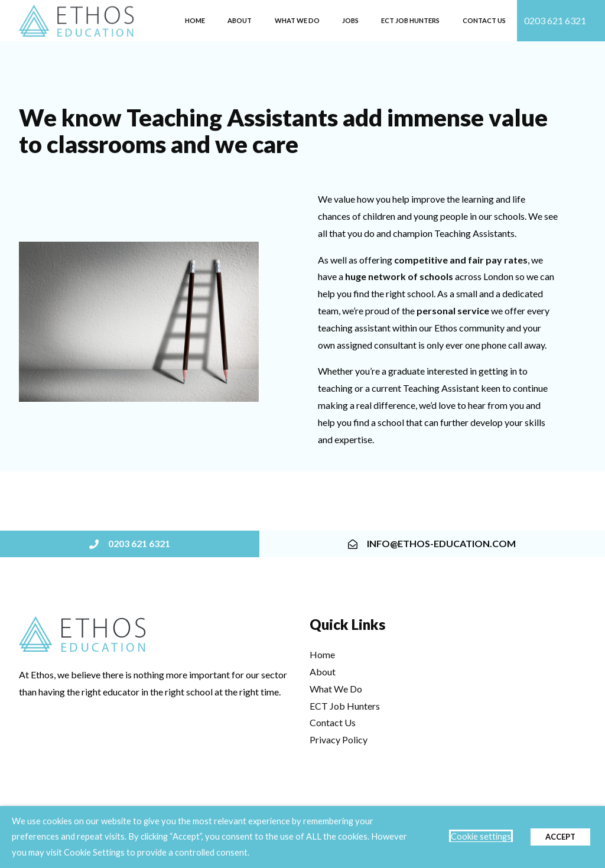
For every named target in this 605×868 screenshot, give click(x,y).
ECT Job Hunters (410, 20)
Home (195, 20)
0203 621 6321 (555, 20)
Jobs (350, 20)
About (240, 20)
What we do (297, 20)
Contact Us (484, 20)
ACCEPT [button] (560, 837)
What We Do (336, 689)
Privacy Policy (339, 739)
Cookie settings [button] (481, 836)
